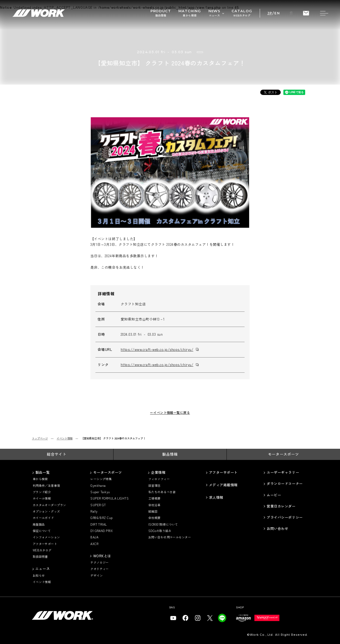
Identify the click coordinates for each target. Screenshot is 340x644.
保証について (42, 531)
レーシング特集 (101, 479)
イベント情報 (65, 438)
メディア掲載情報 (223, 485)
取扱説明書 (40, 557)
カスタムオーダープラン (49, 505)
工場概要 (154, 498)
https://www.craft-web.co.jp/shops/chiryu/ (157, 350)
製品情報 (170, 454)
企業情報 (158, 472)
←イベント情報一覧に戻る (170, 413)
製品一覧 (43, 472)
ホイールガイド (43, 518)
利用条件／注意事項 (46, 486)
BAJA (94, 537)
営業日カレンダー (281, 506)
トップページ (40, 438)
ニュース (43, 569)
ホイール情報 (42, 498)
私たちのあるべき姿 (162, 492)
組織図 (153, 511)
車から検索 (40, 479)
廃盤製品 (39, 524)
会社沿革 (154, 505)
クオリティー (100, 569)
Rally (94, 511)
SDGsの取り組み (160, 531)
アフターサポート (45, 544)
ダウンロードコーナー (285, 484)
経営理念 (154, 486)
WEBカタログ (42, 550)
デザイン (96, 576)
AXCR (94, 544)
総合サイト (56, 454)
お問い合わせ (277, 529)
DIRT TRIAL (99, 524)
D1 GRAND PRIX (102, 531)
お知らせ (39, 576)
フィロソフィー (159, 479)
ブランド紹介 (42, 492)
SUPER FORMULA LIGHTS (110, 498)
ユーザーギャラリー (283, 472)
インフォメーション (46, 537)
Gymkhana (98, 486)
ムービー (274, 495)
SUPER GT (98, 505)
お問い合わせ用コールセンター (170, 537)
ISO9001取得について (163, 524)
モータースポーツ (284, 454)
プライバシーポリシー (285, 517)
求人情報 (216, 497)
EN (277, 13)
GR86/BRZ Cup (101, 518)
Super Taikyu (100, 492)
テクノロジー (100, 562)
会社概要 (154, 518)
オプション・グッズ (46, 511)
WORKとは (102, 556)
